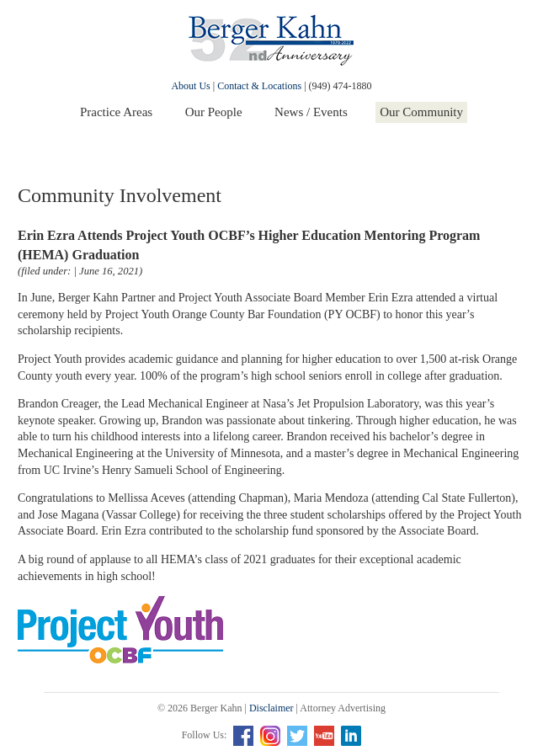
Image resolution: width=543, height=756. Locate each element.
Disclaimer (271, 708)
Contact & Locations (259, 86)
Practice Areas (116, 112)
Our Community (421, 112)
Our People (214, 112)
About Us (190, 86)
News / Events (311, 112)
